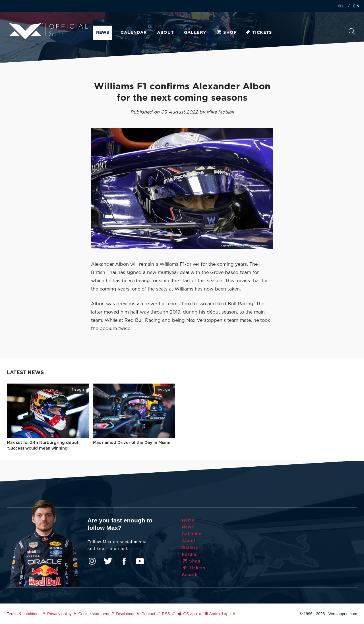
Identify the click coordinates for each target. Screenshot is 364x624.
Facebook (124, 561)
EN (356, 6)
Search (352, 31)
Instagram (92, 561)
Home (188, 520)
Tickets (259, 33)
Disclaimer (125, 614)
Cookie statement (94, 614)
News (103, 33)
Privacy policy (59, 614)
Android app (217, 614)
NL (341, 6)
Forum (189, 554)
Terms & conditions (24, 614)
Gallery (195, 33)
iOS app (187, 614)
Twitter (108, 561)
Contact (148, 614)
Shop (226, 33)
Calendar (134, 33)
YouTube (140, 561)
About (166, 33)
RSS (166, 614)
